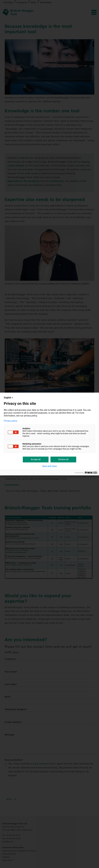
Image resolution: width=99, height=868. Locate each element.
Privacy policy (10, 421)
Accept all (36, 459)
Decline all (63, 459)
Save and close (49, 466)
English (9, 398)
